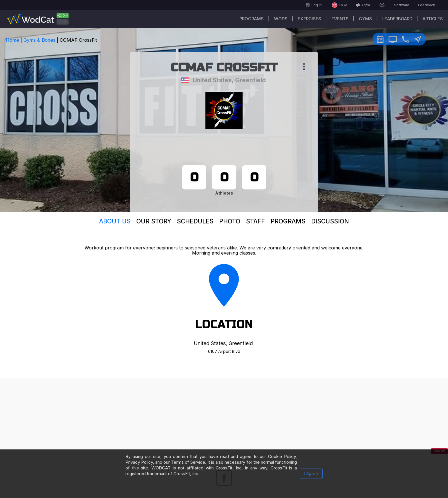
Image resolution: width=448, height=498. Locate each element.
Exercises (309, 19)
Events (340, 19)
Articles (433, 19)
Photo (230, 221)
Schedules (195, 221)
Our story (154, 221)
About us (115, 221)
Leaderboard (397, 19)
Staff (255, 221)
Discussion (330, 221)
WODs (281, 19)
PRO (63, 22)
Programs (252, 19)
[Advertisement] (224, 418)
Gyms (365, 19)
